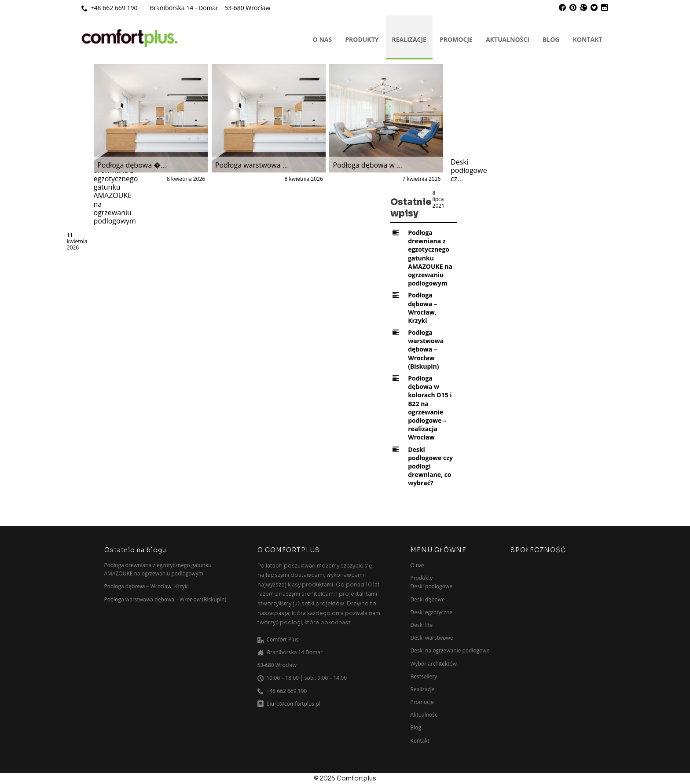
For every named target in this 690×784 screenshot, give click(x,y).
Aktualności (508, 39)
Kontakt (588, 39)
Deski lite (422, 625)
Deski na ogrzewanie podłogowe (450, 650)
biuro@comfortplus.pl (294, 704)
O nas (323, 39)
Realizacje (409, 39)
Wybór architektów (434, 664)
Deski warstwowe (432, 638)
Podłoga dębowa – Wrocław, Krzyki (422, 308)
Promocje (456, 39)
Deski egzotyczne (431, 612)
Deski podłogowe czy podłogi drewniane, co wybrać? (430, 466)
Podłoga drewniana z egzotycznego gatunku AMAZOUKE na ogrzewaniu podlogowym (430, 258)
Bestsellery (424, 676)
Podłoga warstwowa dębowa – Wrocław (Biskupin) (426, 349)
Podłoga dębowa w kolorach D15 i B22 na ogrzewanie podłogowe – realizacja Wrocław (430, 408)
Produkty (362, 39)
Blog (551, 39)
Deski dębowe (428, 599)
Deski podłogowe (432, 586)
